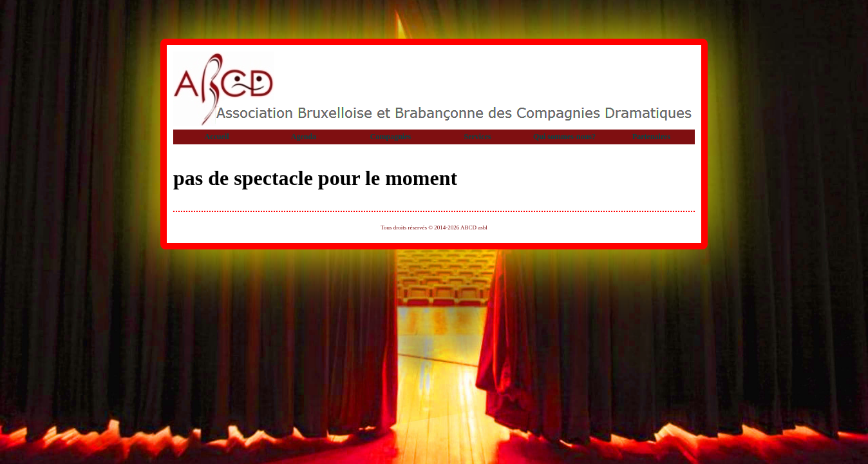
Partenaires (651, 137)
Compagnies (391, 137)
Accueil (217, 137)
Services (478, 137)
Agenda (304, 137)
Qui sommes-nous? (564, 137)
